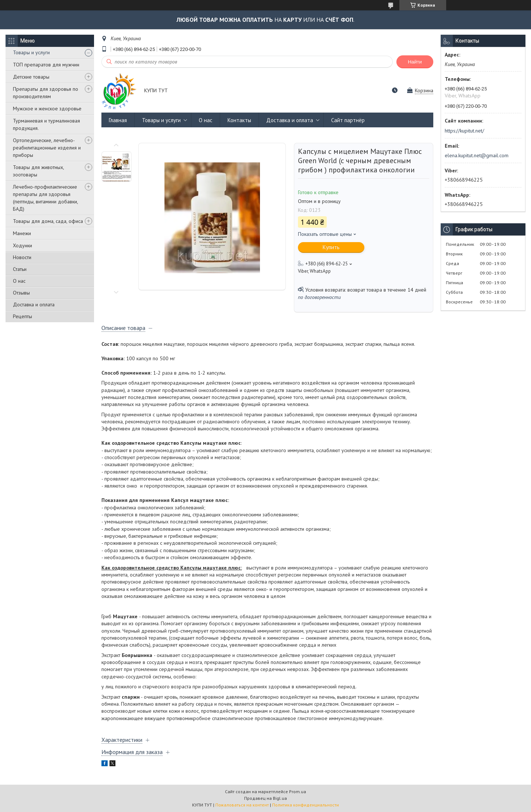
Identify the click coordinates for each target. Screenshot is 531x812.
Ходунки (22, 245)
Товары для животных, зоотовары (38, 171)
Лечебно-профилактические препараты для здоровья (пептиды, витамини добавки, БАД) (45, 198)
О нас (19, 281)
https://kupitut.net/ (464, 131)
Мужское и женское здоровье (47, 109)
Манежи (22, 233)
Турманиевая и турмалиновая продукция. (46, 124)
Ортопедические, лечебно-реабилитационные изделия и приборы (47, 148)
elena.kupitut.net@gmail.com (477, 155)
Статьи (20, 269)
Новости (22, 257)
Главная (118, 120)
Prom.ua (298, 792)
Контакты (239, 120)
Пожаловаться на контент (242, 805)
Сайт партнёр (348, 120)
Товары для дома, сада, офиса (48, 221)
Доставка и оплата (34, 304)
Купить (331, 247)
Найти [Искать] (415, 62)
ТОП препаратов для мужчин (46, 65)
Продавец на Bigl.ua (265, 798)
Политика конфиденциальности (306, 805)
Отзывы (21, 293)
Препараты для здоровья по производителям (46, 93)
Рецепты (22, 316)
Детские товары (31, 77)
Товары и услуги (31, 52)
